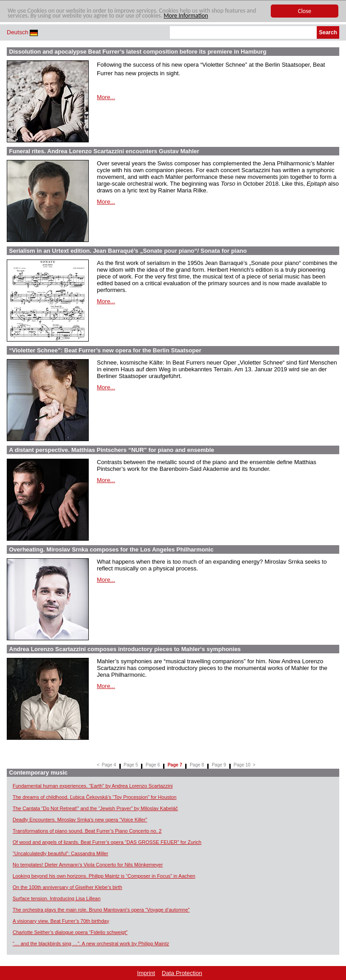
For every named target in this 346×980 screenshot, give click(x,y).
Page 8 (197, 765)
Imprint (146, 973)
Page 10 (242, 765)
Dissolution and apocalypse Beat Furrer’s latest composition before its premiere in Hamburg (138, 52)
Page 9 (219, 765)
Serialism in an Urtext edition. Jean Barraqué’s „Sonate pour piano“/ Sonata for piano (128, 251)
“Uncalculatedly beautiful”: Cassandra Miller (60, 853)
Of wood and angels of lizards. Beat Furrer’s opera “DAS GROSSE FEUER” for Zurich (107, 842)
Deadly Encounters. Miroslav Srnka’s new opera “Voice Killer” (80, 820)
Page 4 (109, 765)
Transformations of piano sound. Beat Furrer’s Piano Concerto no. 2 (87, 831)
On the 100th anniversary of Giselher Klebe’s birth (67, 887)
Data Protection (182, 973)
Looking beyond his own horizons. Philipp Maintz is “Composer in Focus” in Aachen (104, 876)
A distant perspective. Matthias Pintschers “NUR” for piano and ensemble (112, 450)
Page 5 (131, 765)
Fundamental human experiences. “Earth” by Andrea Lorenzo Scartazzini (93, 786)
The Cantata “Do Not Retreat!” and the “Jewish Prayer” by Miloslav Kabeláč (95, 808)
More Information (186, 16)
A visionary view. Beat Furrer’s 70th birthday (61, 921)
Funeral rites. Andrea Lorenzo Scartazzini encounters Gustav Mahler (104, 151)
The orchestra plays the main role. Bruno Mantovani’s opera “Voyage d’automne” (101, 910)
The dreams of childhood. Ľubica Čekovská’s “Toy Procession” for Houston (95, 797)
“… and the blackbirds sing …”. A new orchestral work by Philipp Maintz (91, 944)
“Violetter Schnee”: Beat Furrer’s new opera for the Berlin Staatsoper (105, 350)
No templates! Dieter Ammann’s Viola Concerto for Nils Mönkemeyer (88, 865)
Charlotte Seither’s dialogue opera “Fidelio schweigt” (70, 932)
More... (106, 97)
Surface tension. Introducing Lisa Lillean (57, 898)
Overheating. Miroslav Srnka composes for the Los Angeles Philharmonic (111, 549)
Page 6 (153, 765)
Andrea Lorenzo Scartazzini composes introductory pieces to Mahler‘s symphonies (125, 649)
